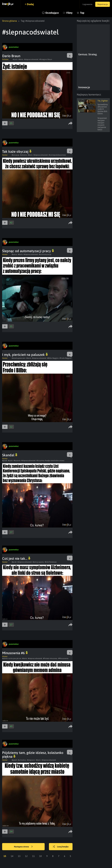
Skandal (10, 455)
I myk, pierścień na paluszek (25, 355)
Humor (5, 155)
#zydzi (15, 59)
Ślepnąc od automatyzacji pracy (28, 251)
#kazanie (17, 461)
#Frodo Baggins (65, 358)
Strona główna (10, 21)
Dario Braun (11, 56)
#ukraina (24, 155)
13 (19, 856)
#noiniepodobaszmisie (57, 155)
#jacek (5, 461)
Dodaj (30, 4)
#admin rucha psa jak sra (12, 658)
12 (26, 856)
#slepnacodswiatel (31, 59)
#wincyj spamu (38, 562)
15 (5, 856)
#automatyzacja (45, 254)
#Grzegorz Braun (46, 59)
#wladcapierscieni (19, 358)
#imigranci (31, 760)
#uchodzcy (22, 760)
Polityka (5, 59)
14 (12, 856)
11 (33, 856)
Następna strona (23, 847)
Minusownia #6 (15, 653)
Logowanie (87, 4)
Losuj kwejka (61, 847)
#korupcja (16, 155)
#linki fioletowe (51, 562)
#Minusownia (63, 658)
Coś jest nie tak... (16, 559)
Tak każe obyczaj (17, 152)
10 (40, 856)
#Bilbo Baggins (53, 358)
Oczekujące (52, 13)
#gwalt (14, 760)
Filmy (69, 13)
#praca (14, 254)
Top (82, 13)
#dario (21, 59)
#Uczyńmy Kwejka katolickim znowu (50, 461)
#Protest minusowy (50, 658)
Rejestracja (103, 4)
